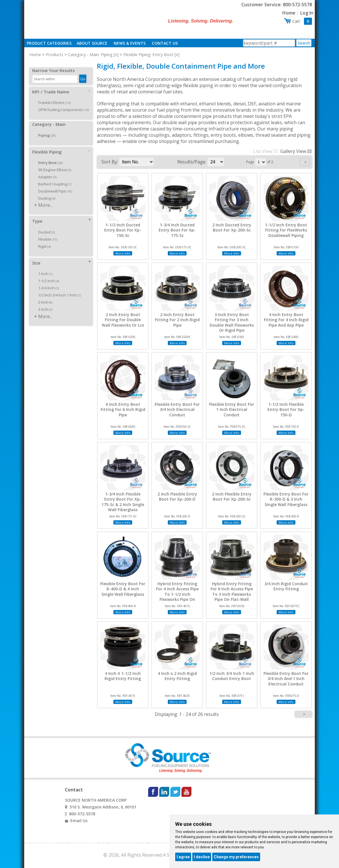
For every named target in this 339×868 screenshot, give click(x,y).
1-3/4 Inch (47, 282)
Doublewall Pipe (53, 185)
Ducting (45, 192)
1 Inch (43, 267)
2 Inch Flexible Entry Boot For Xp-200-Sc (232, 497)
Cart (302, 21)
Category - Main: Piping (90, 54)
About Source (92, 43)
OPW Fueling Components (62, 103)
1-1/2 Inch (47, 275)
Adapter (45, 171)
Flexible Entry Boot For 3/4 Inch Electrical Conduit (177, 410)
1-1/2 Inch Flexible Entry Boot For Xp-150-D (286, 410)
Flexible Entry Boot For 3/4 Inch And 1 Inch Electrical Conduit (286, 679)
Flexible (46, 233)
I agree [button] (183, 857)
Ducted (44, 226)
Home (289, 13)
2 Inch (43, 296)
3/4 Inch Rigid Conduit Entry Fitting (286, 586)
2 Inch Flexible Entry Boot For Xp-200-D (177, 497)
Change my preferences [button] (236, 857)
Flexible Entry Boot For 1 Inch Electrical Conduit (232, 410)
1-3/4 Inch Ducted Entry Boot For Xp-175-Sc (177, 230)
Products (55, 54)
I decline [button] (202, 857)
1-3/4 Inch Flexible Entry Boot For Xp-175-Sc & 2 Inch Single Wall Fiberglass (123, 502)
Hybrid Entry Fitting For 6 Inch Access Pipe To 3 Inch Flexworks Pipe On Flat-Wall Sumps (232, 594)
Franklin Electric (52, 96)
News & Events (130, 43)
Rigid (42, 240)
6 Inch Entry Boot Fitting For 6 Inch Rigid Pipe (123, 410)
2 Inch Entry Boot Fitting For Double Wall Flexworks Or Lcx (123, 320)
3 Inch (43, 303)
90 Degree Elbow (53, 163)
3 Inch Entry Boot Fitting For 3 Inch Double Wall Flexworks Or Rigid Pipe (232, 323)
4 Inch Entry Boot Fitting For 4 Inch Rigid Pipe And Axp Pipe (286, 320)
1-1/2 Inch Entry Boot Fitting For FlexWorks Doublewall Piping (286, 230)
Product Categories (49, 43)
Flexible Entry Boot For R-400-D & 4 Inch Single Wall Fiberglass (123, 589)
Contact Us (165, 43)
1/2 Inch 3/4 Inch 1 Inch (58, 289)
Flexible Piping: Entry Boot (148, 54)
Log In (307, 13)
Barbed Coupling (53, 178)
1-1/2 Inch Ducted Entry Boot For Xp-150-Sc (123, 230)
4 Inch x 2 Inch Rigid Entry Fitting (177, 676)
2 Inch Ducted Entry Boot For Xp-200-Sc (232, 228)
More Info (123, 253)
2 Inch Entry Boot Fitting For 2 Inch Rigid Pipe (177, 320)
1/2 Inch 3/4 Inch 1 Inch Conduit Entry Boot (232, 676)
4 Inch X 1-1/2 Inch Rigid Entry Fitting (123, 676)
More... (45, 199)
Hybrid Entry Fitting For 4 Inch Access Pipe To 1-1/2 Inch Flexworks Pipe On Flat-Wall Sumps (177, 594)
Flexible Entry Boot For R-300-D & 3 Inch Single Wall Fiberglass (286, 499)
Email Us (79, 821)
